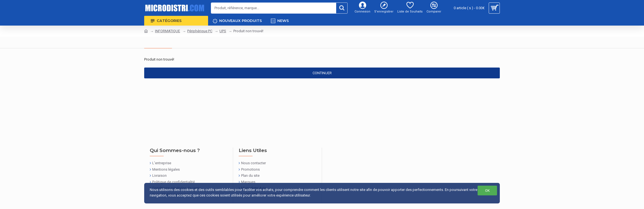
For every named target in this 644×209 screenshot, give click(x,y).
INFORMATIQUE (168, 31)
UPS (223, 31)
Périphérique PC (200, 31)
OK (487, 191)
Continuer (322, 73)
